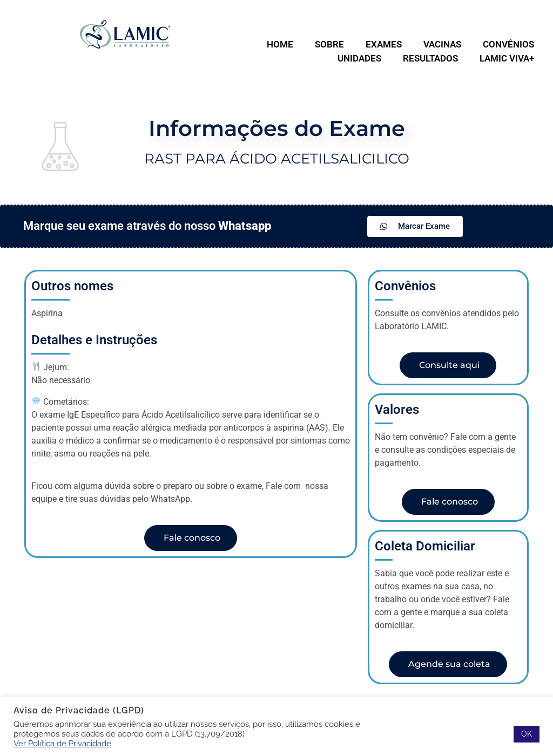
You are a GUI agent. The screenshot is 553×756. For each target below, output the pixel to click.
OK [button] (527, 734)
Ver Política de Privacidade (62, 743)
